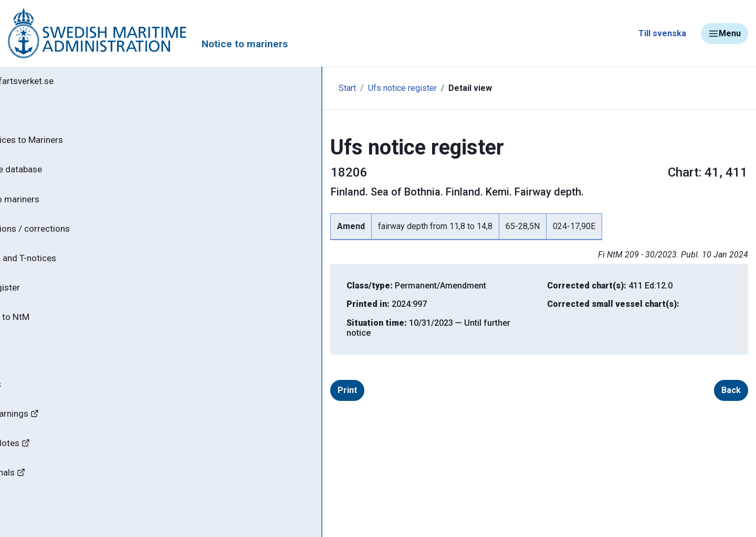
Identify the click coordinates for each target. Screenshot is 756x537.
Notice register (50, 298)
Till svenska (662, 33)
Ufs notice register (277, 88)
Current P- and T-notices (70, 267)
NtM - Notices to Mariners (73, 143)
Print (239, 380)
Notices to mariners (60, 205)
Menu (724, 34)
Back (714, 380)
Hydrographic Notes (56, 459)
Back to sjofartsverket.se (68, 82)
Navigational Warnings (60, 428)
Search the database (62, 174)
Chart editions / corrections (76, 236)
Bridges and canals (53, 490)
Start (222, 88)
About (31, 360)
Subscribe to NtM (55, 329)
